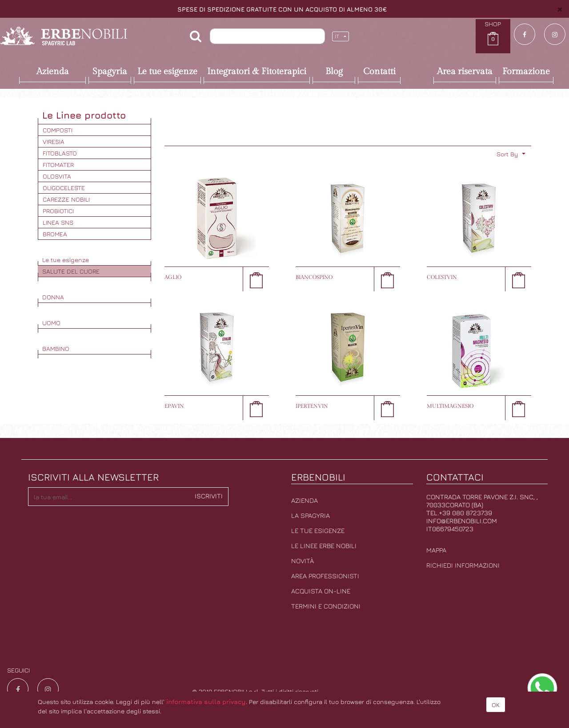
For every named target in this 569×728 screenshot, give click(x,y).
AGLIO (173, 277)
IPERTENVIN (312, 406)
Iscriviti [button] (209, 496)
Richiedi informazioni (463, 565)
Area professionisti (325, 576)
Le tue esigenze (318, 531)
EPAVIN (174, 406)
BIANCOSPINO (314, 277)
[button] (511, 154)
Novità (303, 561)
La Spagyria (311, 515)
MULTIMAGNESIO (450, 406)
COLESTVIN (442, 277)
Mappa (436, 550)
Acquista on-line (321, 591)
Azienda (305, 500)
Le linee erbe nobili (324, 546)
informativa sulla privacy (206, 702)
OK (496, 705)
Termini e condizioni (326, 606)
